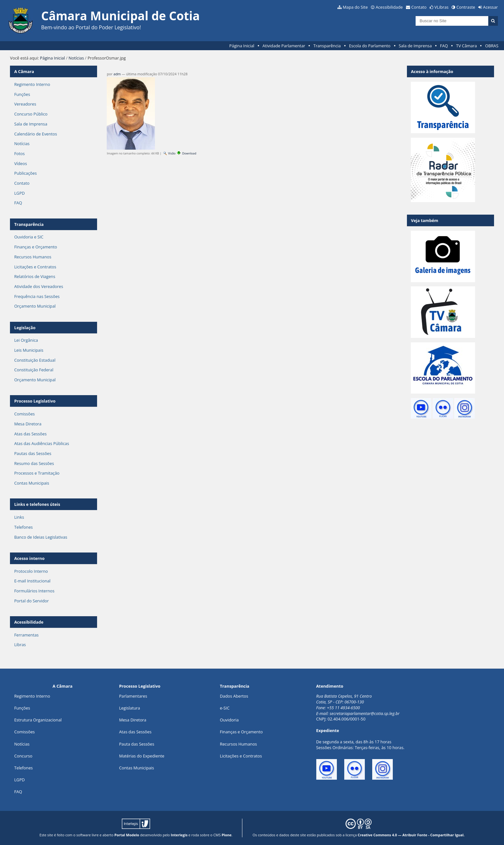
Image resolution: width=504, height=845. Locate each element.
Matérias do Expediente (142, 756)
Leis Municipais (29, 350)
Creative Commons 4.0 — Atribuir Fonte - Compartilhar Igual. (411, 835)
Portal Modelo (127, 835)
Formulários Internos (34, 591)
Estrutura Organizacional (38, 720)
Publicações (25, 173)
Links (19, 517)
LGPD (19, 193)
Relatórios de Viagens (35, 276)
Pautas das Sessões (33, 453)
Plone (226, 835)
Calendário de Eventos (36, 134)
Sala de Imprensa (415, 46)
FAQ (444, 46)
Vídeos (21, 163)
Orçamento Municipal (35, 306)
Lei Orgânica (26, 340)
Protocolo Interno (31, 571)
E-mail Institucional (32, 581)
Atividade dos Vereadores (39, 286)
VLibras (442, 7)
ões (22, 708)
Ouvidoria (229, 720)
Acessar (491, 7)
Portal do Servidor (32, 601)
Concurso (23, 756)
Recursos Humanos (33, 257)
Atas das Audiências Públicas (42, 443)
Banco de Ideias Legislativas (41, 537)
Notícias (76, 58)
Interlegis (179, 835)
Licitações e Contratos (35, 267)
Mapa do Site (355, 7)
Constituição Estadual (35, 360)
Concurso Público (31, 114)
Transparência (327, 46)
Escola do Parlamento (370, 46)
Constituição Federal (34, 370)
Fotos (19, 153)
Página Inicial (242, 46)
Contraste (466, 7)
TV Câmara (466, 46)
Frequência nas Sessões (37, 296)
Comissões (24, 414)
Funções (22, 94)
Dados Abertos (234, 696)
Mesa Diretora (28, 424)
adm (117, 74)
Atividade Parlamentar (284, 46)
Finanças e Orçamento (36, 247)
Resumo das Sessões (34, 463)
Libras (20, 645)
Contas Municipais (32, 483)
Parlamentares (133, 696)
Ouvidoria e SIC (29, 237)
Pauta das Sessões (136, 744)
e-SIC (225, 708)
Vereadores (25, 104)
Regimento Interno (32, 84)
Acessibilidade (389, 7)
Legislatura (129, 708)
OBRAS (492, 46)
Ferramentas (26, 635)
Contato (419, 7)
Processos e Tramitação (37, 473)
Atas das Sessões (30, 434)
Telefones (23, 527)
